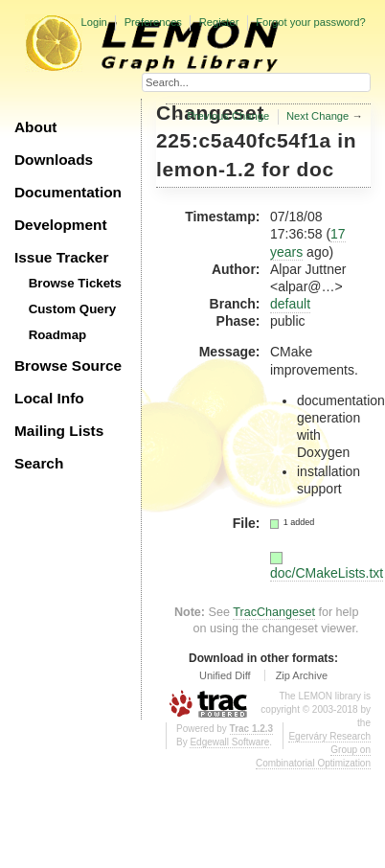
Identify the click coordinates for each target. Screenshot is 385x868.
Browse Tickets (75, 283)
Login (93, 22)
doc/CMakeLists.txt (327, 573)
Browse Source (68, 365)
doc (316, 169)
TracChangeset (274, 612)
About (35, 127)
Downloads (54, 160)
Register (219, 22)
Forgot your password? (310, 22)
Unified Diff (225, 675)
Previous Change (228, 116)
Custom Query (73, 309)
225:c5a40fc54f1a (244, 140)
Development (61, 225)
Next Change (317, 116)
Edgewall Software (229, 742)
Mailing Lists (59, 431)
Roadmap (58, 335)
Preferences (153, 22)
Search (39, 463)
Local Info (49, 398)
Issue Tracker (61, 257)
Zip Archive (302, 675)
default (290, 304)
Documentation (68, 192)
